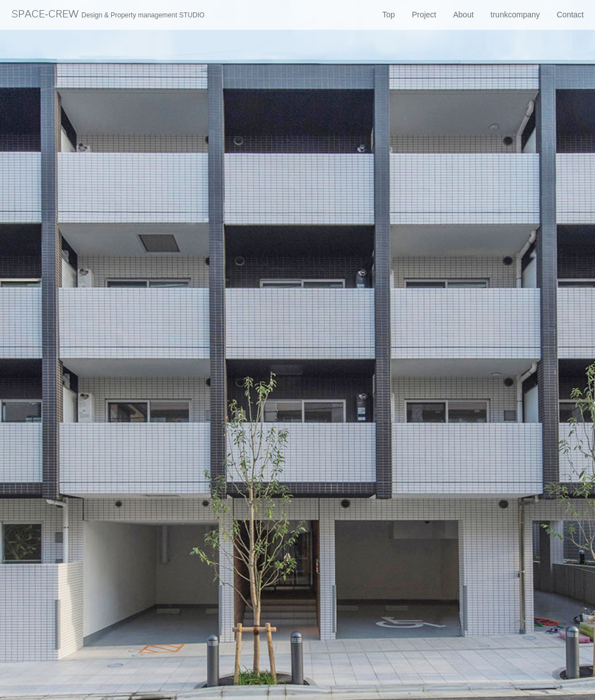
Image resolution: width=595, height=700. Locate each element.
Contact (570, 15)
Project (424, 15)
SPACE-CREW (108, 15)
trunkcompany (515, 15)
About (463, 15)
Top (389, 15)
